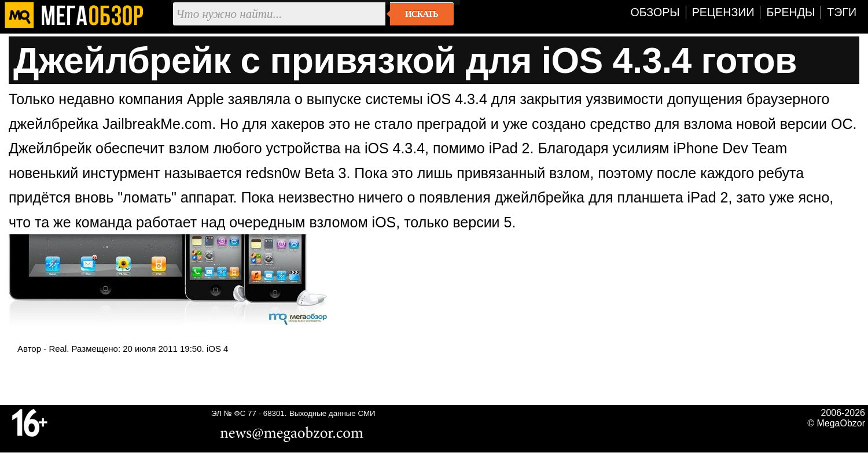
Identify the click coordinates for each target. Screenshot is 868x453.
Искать (422, 14)
